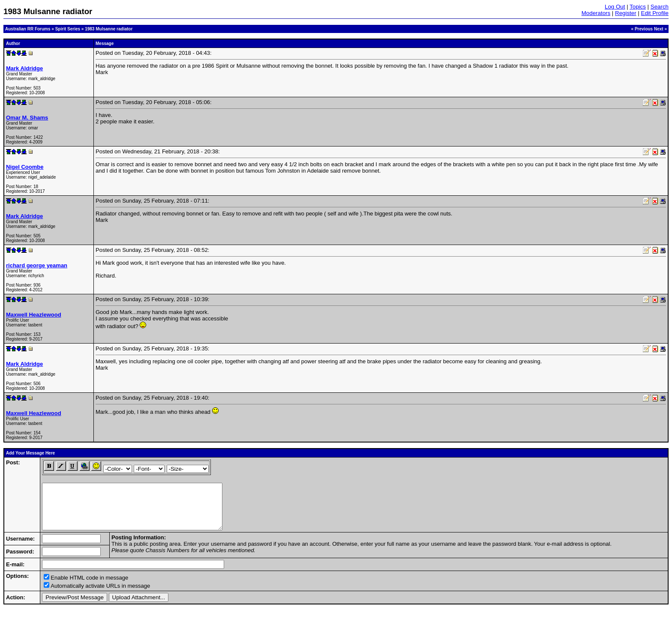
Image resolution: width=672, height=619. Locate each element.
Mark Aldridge (24, 68)
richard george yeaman (37, 265)
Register (626, 13)
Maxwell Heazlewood (34, 315)
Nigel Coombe (25, 167)
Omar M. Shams (27, 118)
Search (660, 7)
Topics (638, 7)
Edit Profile (655, 13)
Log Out (615, 7)
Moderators (596, 13)
